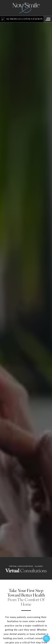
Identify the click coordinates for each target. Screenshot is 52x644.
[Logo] (26, 8)
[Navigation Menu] (48, 19)
